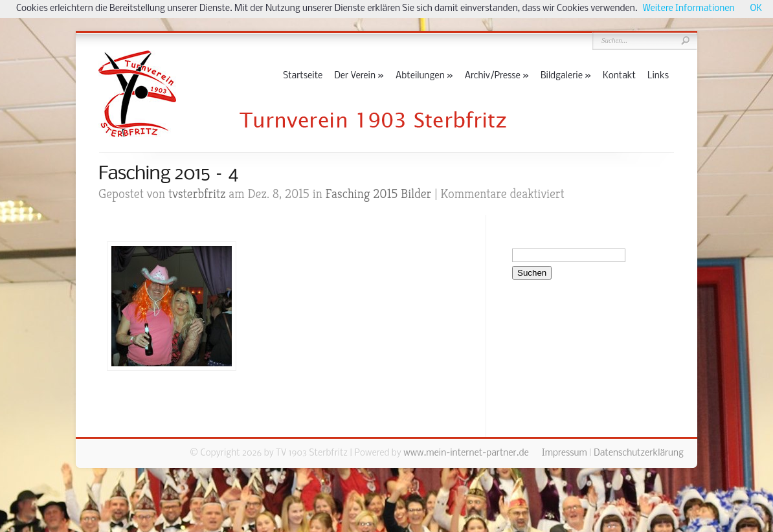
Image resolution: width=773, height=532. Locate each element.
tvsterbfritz (197, 194)
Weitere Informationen (689, 9)
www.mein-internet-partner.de (466, 453)
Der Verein (359, 76)
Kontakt (619, 76)
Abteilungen (424, 76)
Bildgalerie (566, 76)
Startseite (303, 76)
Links (658, 76)
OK (756, 9)
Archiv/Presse (497, 76)
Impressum (565, 453)
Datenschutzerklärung (639, 453)
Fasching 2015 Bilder (379, 194)
